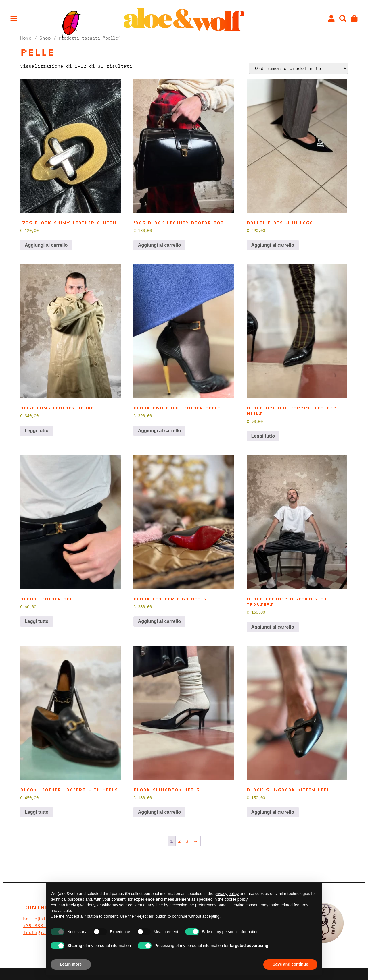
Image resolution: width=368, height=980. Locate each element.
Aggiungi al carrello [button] (46, 245)
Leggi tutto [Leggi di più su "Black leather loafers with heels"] (37, 812)
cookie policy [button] (236, 899)
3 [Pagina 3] (187, 841)
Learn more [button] (71, 964)
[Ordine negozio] (298, 68)
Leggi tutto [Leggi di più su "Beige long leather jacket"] (37, 431)
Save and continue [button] (290, 964)
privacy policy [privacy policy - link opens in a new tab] (227, 894)
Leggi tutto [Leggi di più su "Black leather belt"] (37, 621)
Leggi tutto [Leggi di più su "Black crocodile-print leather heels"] (263, 436)
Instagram (36, 932)
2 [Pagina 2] (179, 841)
